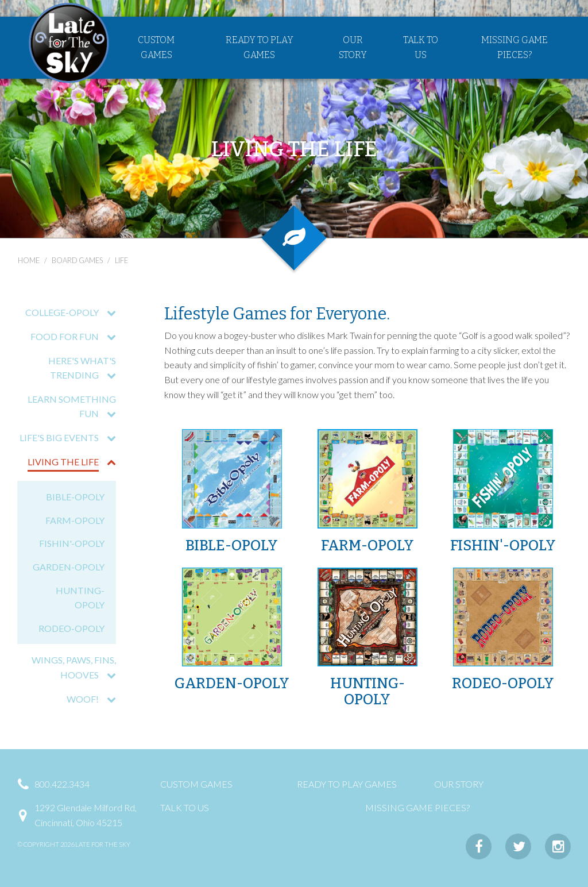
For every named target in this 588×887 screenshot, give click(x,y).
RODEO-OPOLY (71, 628)
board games (77, 260)
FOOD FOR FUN (65, 336)
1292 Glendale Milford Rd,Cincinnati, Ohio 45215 (86, 815)
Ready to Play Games (260, 49)
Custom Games (156, 49)
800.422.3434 (62, 784)
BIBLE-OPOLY (75, 497)
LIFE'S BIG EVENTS (60, 437)
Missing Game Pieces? (514, 49)
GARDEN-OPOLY (69, 567)
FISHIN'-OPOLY (72, 543)
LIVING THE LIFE (64, 462)
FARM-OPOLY (75, 520)
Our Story (353, 49)
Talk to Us (421, 49)
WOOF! (83, 699)
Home (29, 260)
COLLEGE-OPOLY (63, 312)
